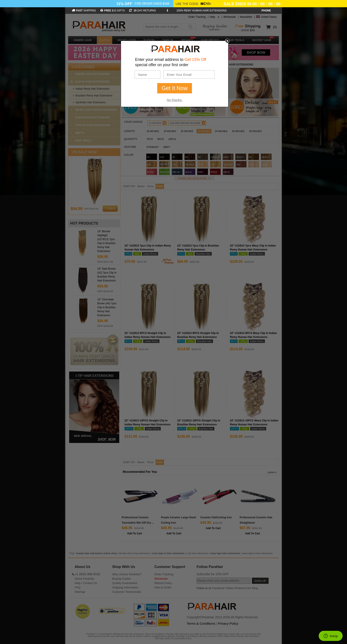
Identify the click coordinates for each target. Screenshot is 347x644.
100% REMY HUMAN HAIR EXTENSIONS (202, 11)
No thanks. (175, 100)
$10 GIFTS (113, 11)
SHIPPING (84, 11)
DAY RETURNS (143, 11)
